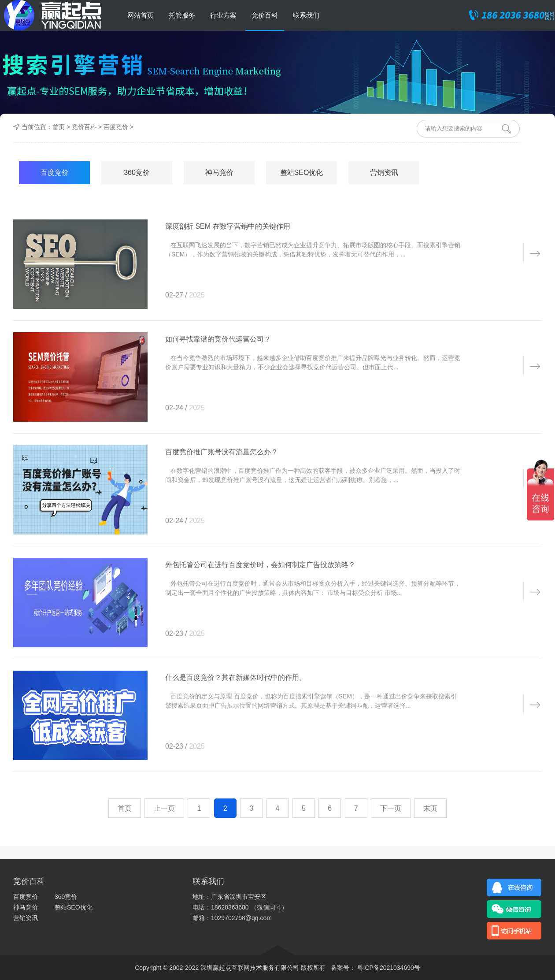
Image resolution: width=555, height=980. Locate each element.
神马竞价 (219, 173)
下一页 (391, 808)
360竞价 (137, 173)
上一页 (164, 808)
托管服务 (182, 15)
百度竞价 (116, 127)
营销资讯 (384, 173)
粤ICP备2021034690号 (388, 968)
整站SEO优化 (302, 173)
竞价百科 (265, 15)
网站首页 (141, 15)
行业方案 (223, 15)
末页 (430, 808)
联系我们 (306, 15)
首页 (59, 127)
